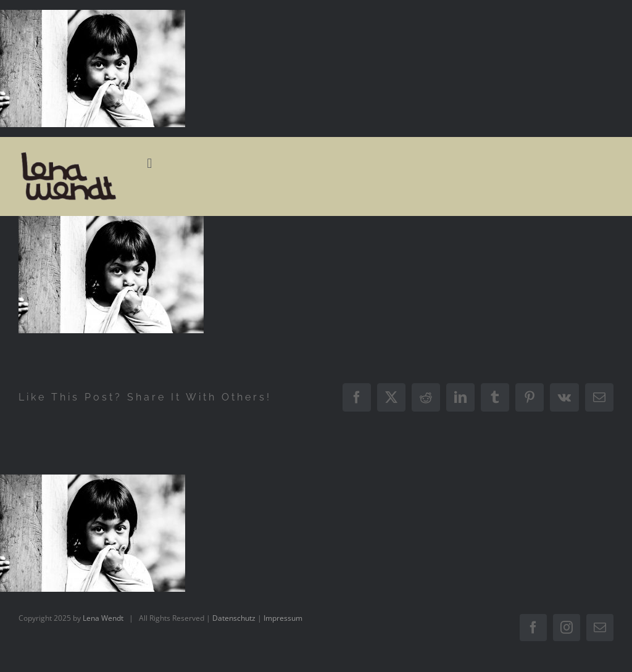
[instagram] (567, 628)
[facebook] (533, 628)
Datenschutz (234, 618)
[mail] (600, 628)
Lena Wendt (103, 618)
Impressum (283, 618)
